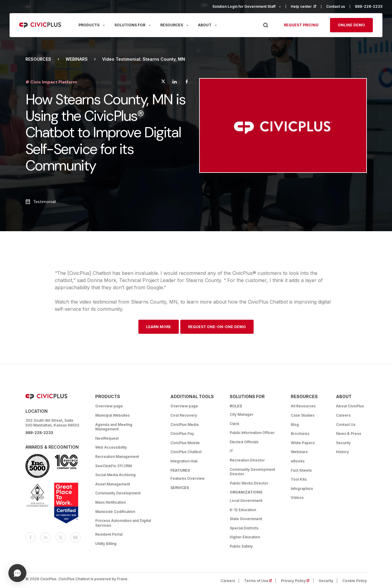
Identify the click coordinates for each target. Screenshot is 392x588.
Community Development (118, 493)
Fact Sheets (301, 470)
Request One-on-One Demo (217, 327)
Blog (295, 425)
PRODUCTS (89, 25)
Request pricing (301, 25)
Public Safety (241, 546)
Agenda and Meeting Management (114, 427)
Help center (306, 6)
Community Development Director (252, 472)
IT (231, 451)
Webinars (77, 59)
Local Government (246, 501)
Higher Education (245, 537)
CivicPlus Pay (182, 434)
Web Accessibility (111, 447)
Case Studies (303, 415)
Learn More (159, 327)
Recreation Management (117, 457)
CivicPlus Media (184, 425)
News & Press (349, 434)
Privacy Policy (297, 581)
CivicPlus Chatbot (186, 452)
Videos (297, 498)
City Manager (242, 414)
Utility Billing (106, 544)
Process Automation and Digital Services (123, 523)
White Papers (303, 443)
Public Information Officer (252, 433)
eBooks (298, 461)
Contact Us (346, 425)
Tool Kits (299, 479)
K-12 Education (243, 510)
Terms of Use (260, 581)
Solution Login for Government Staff (244, 6)
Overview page (109, 406)
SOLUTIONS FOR (130, 25)
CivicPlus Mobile (185, 443)
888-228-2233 (369, 6)
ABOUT (205, 25)
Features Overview (187, 478)
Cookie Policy (355, 581)
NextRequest (107, 438)
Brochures (300, 434)
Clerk (234, 424)
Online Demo (351, 25)
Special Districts (244, 528)
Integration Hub (184, 461)
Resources (38, 59)
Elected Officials (244, 442)
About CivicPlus (350, 406)
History (342, 452)
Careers (343, 415)
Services (180, 488)
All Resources (303, 406)
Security (343, 443)
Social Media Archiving (115, 475)
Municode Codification (115, 512)
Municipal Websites (112, 415)
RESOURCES (172, 25)
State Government (246, 519)
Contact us (336, 6)
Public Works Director (249, 483)
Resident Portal (109, 534)
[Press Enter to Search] (265, 25)
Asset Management (113, 484)
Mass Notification (111, 502)
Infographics (302, 489)
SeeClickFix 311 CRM (113, 466)
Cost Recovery (184, 415)
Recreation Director (247, 460)
